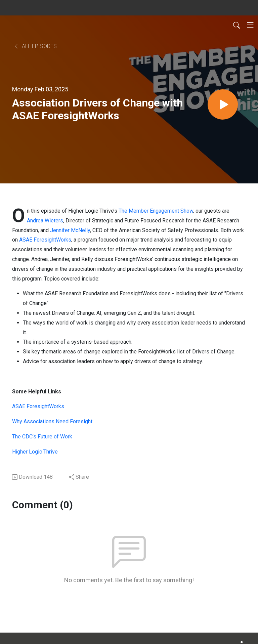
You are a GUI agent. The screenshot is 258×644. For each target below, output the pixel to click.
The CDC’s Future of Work (42, 437)
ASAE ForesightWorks (45, 240)
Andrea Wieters (45, 221)
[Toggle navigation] (250, 25)
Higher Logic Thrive (35, 452)
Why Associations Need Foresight (52, 421)
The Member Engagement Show (156, 211)
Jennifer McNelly (70, 230)
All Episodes (35, 46)
